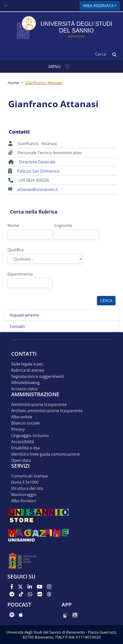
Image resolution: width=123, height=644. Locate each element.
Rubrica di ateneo (28, 370)
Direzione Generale (37, 162)
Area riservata (98, 6)
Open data (21, 460)
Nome (13, 225)
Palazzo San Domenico (38, 171)
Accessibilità (23, 442)
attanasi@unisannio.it (38, 189)
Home (13, 83)
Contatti (17, 326)
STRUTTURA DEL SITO (27, 488)
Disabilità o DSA (25, 448)
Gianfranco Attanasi (44, 83)
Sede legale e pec (27, 364)
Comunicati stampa (29, 476)
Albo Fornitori (24, 501)
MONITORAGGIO (24, 495)
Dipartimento (20, 274)
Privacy (18, 429)
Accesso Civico (24, 389)
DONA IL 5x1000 (25, 482)
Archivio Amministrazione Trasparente (47, 411)
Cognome (63, 225)
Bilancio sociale (25, 423)
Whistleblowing (25, 383)
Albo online (22, 417)
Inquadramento (24, 315)
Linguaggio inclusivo (30, 436)
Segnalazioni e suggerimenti (38, 376)
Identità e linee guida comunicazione (45, 454)
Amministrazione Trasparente (39, 405)
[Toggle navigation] (6, 6)
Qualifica (16, 250)
